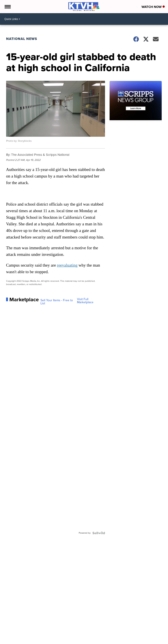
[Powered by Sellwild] (99, 533)
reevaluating (67, 265)
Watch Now (153, 7)
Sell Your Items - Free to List (57, 302)
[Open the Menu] (7, 7)
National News (22, 39)
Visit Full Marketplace (85, 301)
